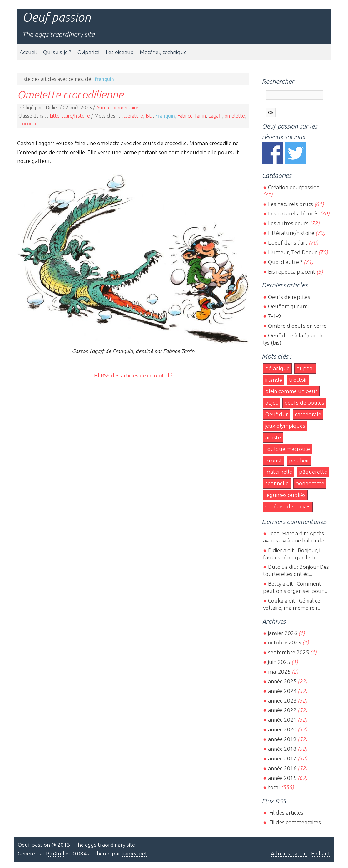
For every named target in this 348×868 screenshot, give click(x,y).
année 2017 (282, 758)
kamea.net (134, 853)
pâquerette (313, 472)
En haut (321, 853)
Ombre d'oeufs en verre (297, 326)
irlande (274, 380)
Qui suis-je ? (57, 52)
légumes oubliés (285, 495)
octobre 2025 (285, 642)
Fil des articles (286, 812)
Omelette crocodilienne (70, 94)
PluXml (55, 853)
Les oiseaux (119, 52)
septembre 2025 (288, 652)
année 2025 (282, 681)
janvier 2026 (283, 633)
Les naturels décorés (293, 213)
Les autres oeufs (288, 223)
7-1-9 (275, 316)
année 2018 (282, 749)
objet (271, 403)
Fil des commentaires (294, 822)
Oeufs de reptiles (289, 297)
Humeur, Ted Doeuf (293, 252)
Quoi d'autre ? (285, 262)
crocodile (28, 124)
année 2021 (282, 720)
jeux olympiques (285, 426)
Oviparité (88, 52)
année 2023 (282, 701)
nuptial (305, 368)
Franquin (165, 116)
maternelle (279, 472)
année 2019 (282, 739)
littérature (132, 116)
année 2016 (282, 768)
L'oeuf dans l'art (288, 242)
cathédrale (308, 414)
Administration (289, 853)
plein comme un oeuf (291, 391)
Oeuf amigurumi (288, 306)
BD (149, 116)
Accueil (28, 52)
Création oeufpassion (294, 187)
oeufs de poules (304, 403)
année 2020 (282, 729)
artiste (273, 437)
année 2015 (282, 778)
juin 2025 (279, 662)
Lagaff (215, 116)
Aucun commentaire (117, 108)
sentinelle (277, 483)
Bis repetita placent (292, 272)
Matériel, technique (163, 52)
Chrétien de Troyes (288, 506)
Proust (274, 460)
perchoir (299, 460)
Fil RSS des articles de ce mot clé (133, 375)
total (275, 787)
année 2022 (282, 710)
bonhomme (310, 483)
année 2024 (282, 691)
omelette (235, 116)
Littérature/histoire (70, 116)
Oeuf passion (57, 17)
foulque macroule (288, 449)
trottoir (298, 380)
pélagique (277, 368)
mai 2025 (279, 671)
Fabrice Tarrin (192, 116)
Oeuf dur (277, 414)
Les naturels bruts (291, 204)
